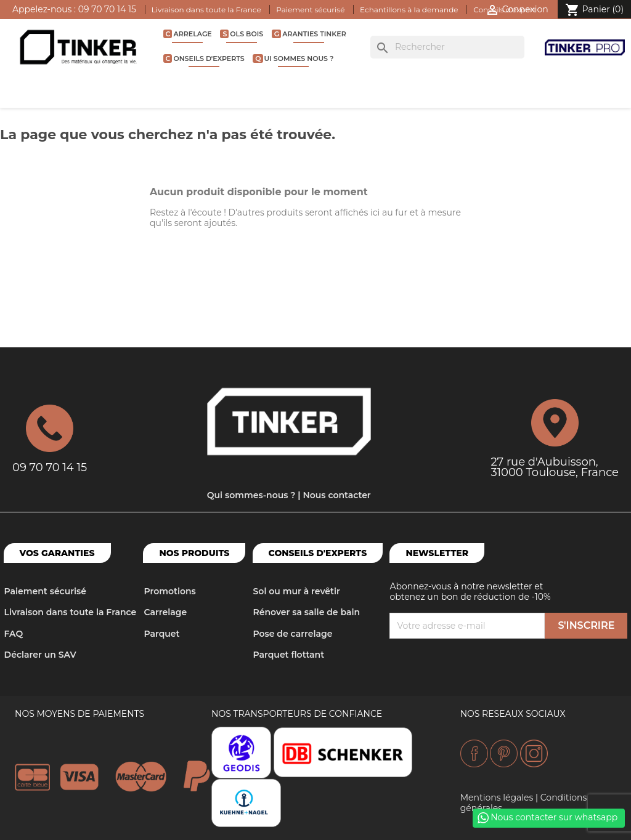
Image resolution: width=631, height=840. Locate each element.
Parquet (161, 634)
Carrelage (189, 34)
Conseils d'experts (205, 59)
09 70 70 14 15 (107, 9)
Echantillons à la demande (409, 10)
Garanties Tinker (310, 34)
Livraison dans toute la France (206, 10)
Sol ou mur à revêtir (297, 591)
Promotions (169, 591)
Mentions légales (497, 798)
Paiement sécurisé (310, 10)
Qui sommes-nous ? (251, 495)
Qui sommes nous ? (294, 59)
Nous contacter (336, 495)
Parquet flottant (289, 655)
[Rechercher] (447, 47)
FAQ (14, 634)
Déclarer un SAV (40, 655)
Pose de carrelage (293, 634)
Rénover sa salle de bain (307, 612)
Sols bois (243, 34)
